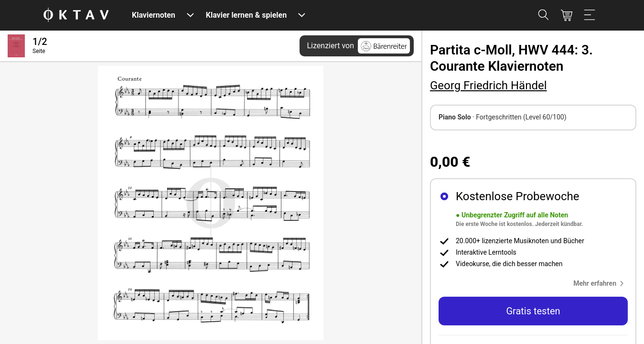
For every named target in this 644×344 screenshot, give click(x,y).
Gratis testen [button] (533, 311)
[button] (601, 283)
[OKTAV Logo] (76, 16)
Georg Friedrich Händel (488, 86)
